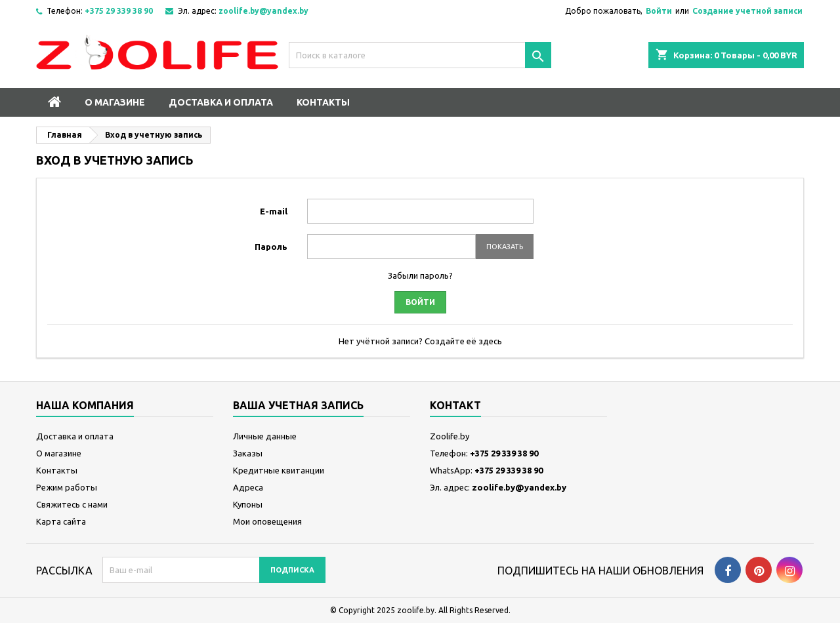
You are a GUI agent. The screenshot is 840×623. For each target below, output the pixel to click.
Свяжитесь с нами (72, 504)
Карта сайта (61, 521)
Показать (505, 247)
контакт (455, 405)
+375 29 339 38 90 (119, 11)
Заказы (248, 453)
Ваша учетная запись (298, 405)
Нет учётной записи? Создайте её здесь (420, 341)
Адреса (248, 487)
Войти (659, 11)
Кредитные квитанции (279, 470)
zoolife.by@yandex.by (263, 11)
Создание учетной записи (747, 11)
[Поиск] (420, 55)
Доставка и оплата (221, 102)
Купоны (248, 504)
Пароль (271, 247)
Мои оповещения (267, 521)
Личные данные (265, 436)
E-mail (274, 211)
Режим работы (67, 487)
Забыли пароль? (420, 275)
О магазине (115, 102)
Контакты (323, 102)
